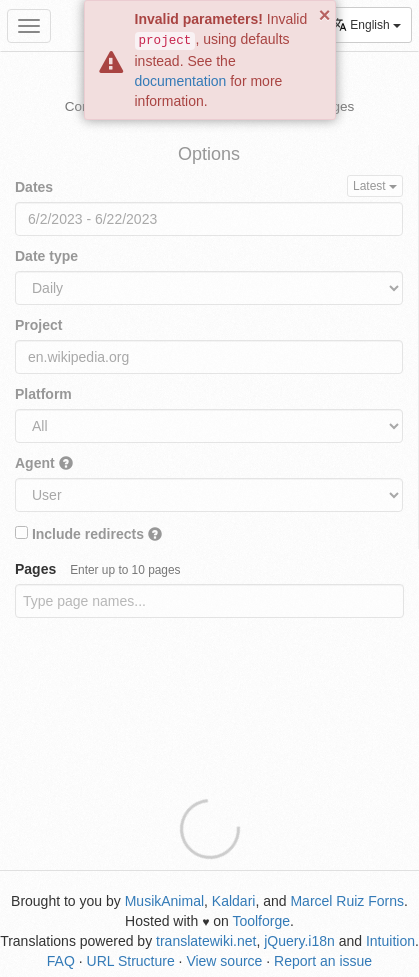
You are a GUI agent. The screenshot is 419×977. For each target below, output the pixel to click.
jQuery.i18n (299, 941)
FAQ (61, 961)
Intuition (390, 941)
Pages (98, 569)
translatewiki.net (206, 941)
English (366, 24)
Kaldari (234, 901)
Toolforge (261, 921)
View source (224, 961)
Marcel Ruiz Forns (347, 901)
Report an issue (323, 961)
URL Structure (131, 961)
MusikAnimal (164, 901)
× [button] (325, 15)
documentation (181, 81)
